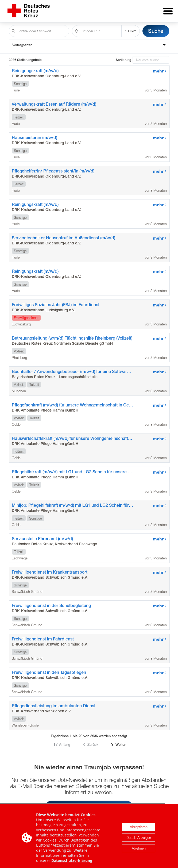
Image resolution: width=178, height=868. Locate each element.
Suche (156, 27)
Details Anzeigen (139, 856)
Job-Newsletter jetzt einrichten (89, 803)
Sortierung (123, 56)
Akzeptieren (139, 845)
